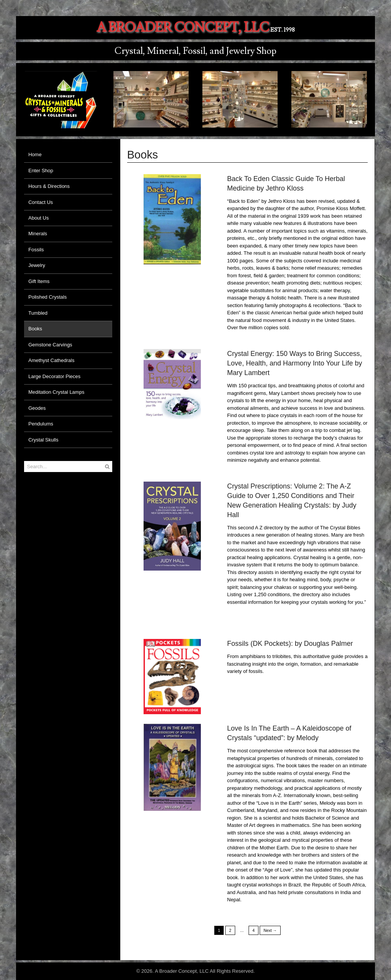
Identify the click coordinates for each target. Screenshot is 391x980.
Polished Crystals (47, 297)
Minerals (38, 234)
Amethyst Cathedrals (51, 360)
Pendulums (41, 424)
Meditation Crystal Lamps (56, 392)
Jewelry (37, 265)
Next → (270, 930)
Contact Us (40, 202)
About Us (38, 218)
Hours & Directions (49, 186)
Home (35, 154)
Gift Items (39, 281)
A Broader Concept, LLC (183, 28)
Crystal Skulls (43, 440)
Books (35, 329)
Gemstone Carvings (50, 345)
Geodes (37, 408)
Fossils (36, 250)
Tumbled (38, 313)
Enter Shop (41, 171)
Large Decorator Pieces (54, 376)
